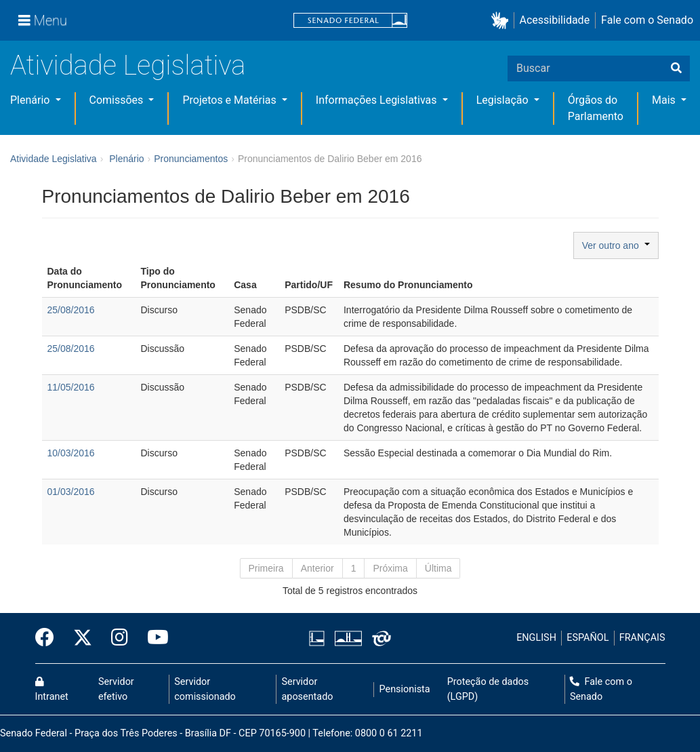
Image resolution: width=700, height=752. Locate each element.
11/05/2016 (71, 387)
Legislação (504, 100)
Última (438, 568)
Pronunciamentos (191, 159)
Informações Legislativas (378, 100)
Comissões (118, 100)
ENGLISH (536, 638)
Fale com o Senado (647, 20)
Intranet (52, 690)
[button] (502, 21)
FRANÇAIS (642, 638)
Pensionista (405, 689)
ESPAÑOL (588, 638)
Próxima (390, 568)
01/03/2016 (71, 492)
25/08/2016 (71, 310)
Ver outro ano (616, 245)
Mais (665, 100)
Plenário (31, 100)
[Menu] (43, 20)
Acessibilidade (555, 20)
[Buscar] (676, 68)
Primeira (266, 568)
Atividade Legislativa (128, 65)
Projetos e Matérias (230, 100)
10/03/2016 (71, 453)
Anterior (317, 568)
